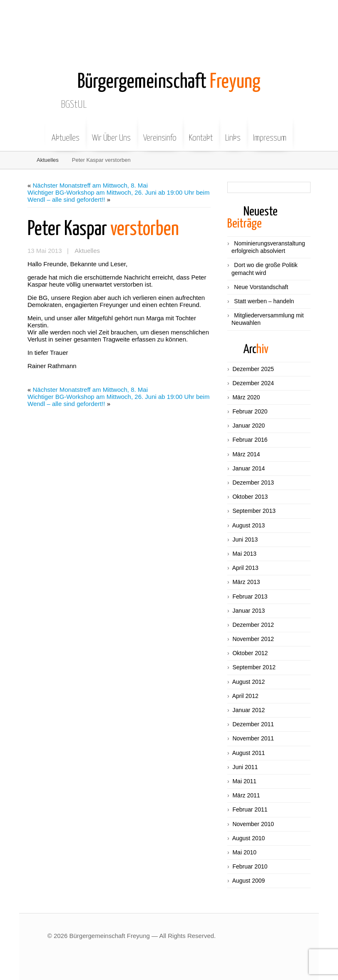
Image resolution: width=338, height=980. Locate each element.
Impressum (270, 132)
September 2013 (254, 511)
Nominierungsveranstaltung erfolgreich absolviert (268, 247)
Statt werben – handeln (264, 301)
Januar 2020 (249, 426)
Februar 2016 (250, 440)
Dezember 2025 (253, 369)
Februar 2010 (250, 866)
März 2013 (246, 582)
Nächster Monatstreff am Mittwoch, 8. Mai (90, 185)
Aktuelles (66, 132)
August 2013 (249, 525)
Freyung (169, 82)
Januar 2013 (249, 611)
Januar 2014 (249, 468)
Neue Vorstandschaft (261, 287)
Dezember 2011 (253, 724)
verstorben (103, 229)
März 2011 (246, 795)
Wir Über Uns (111, 132)
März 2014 (246, 454)
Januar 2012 (249, 710)
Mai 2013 (244, 554)
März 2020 (246, 397)
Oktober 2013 (250, 497)
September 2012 (254, 667)
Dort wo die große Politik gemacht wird (265, 269)
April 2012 (245, 696)
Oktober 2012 (250, 653)
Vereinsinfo (160, 132)
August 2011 (249, 753)
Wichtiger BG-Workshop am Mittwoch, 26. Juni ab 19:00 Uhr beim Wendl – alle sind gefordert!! (118, 196)
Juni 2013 (245, 539)
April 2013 (245, 568)
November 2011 (253, 738)
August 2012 (249, 682)
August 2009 (249, 881)
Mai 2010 (244, 852)
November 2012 (253, 639)
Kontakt (201, 132)
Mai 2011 (244, 781)
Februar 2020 (250, 411)
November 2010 (253, 824)
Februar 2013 (250, 596)
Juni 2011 (245, 767)
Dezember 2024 (253, 383)
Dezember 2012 (253, 625)
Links (233, 132)
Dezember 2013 (253, 483)
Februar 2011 (250, 809)
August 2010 (249, 838)
